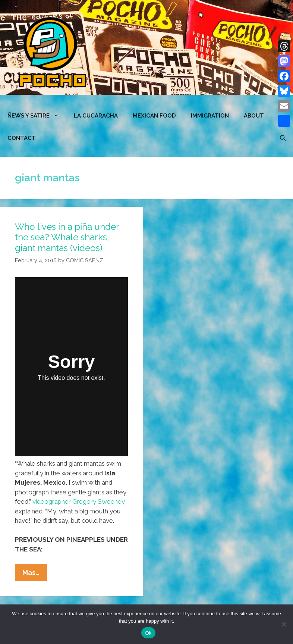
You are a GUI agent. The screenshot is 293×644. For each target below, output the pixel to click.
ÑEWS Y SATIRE (37, 116)
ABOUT (254, 116)
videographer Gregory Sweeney (79, 501)
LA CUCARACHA (96, 116)
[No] (284, 624)
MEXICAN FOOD (154, 116)
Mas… (35, 574)
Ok (148, 633)
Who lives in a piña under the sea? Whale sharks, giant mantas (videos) (67, 237)
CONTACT (22, 138)
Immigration (210, 116)
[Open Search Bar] (283, 138)
